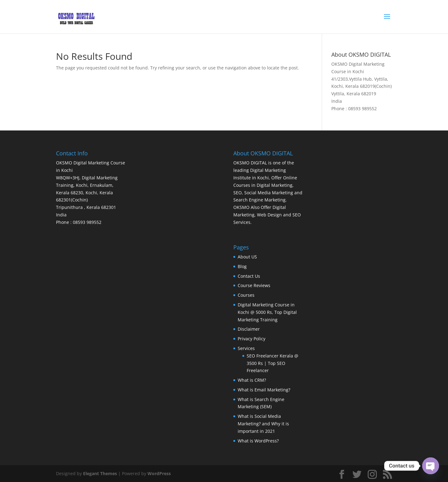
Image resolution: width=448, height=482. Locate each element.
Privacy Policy (252, 339)
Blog (242, 266)
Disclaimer (249, 329)
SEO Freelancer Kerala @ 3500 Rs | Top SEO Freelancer (273, 363)
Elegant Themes (100, 473)
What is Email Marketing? (264, 390)
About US (247, 257)
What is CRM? (252, 380)
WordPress (159, 473)
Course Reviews (254, 285)
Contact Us (249, 276)
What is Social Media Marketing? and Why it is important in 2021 (263, 424)
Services (246, 348)
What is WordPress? (258, 441)
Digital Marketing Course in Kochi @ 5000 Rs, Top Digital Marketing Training (267, 312)
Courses (246, 295)
